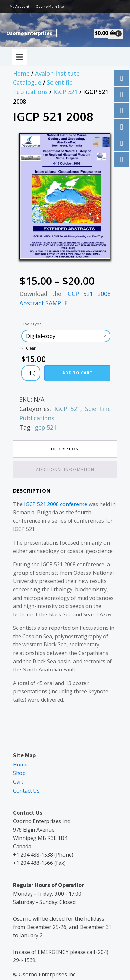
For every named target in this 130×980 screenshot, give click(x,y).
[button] (99, 144)
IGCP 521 (65, 92)
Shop (19, 773)
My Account (19, 6)
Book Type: (32, 324)
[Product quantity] (31, 373)
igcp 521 (45, 427)
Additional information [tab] (65, 469)
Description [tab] (65, 449)
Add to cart (78, 373)
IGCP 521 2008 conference (56, 504)
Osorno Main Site (50, 6)
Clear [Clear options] (31, 348)
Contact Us (26, 791)
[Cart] (116, 34)
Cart (18, 782)
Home (21, 73)
